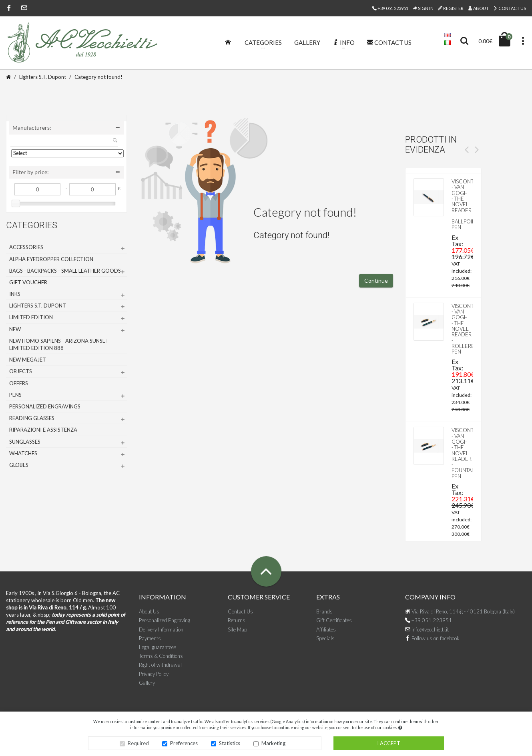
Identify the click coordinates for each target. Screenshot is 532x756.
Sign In (423, 8)
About (478, 8)
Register (451, 8)
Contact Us (510, 8)
